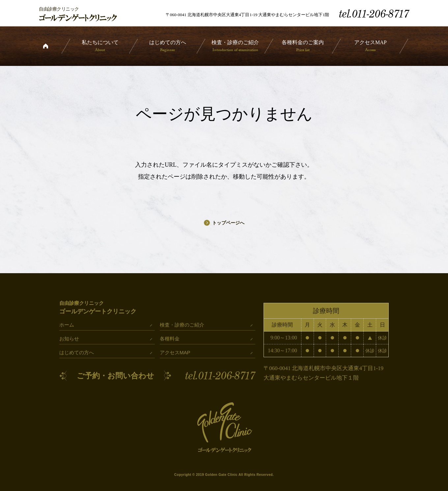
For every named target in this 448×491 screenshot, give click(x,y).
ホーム (45, 46)
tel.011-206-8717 (220, 376)
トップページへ (224, 223)
